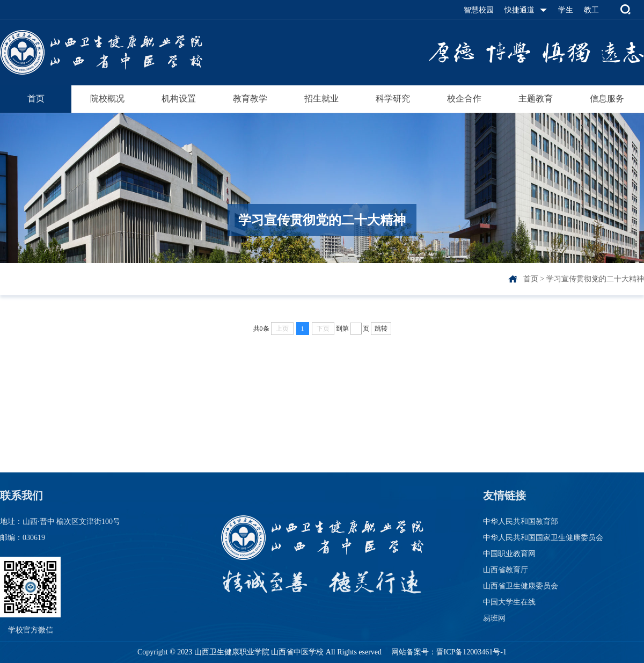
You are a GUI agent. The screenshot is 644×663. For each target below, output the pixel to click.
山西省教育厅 (506, 570)
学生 (566, 10)
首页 (36, 99)
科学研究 (393, 99)
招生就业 (321, 99)
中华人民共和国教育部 (521, 522)
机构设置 (179, 99)
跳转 (381, 329)
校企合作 (464, 99)
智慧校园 (479, 10)
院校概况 (107, 99)
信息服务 (607, 99)
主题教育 (536, 99)
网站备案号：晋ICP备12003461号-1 (448, 652)
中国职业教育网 (509, 554)
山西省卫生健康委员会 (521, 586)
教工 (591, 10)
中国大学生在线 (509, 602)
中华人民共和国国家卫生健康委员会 (543, 538)
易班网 (494, 618)
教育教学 (250, 99)
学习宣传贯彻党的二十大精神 (595, 279)
